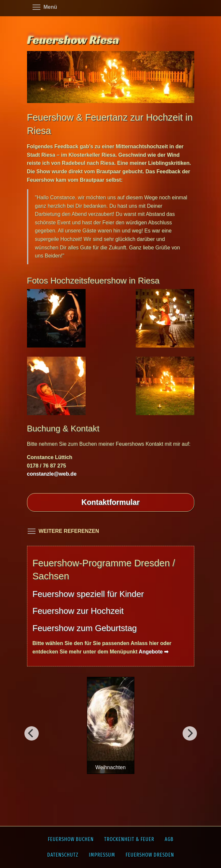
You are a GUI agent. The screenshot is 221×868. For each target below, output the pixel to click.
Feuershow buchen (71, 839)
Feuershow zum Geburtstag (85, 628)
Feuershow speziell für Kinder (88, 594)
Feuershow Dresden (150, 855)
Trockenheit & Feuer (129, 839)
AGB (169, 839)
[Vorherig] (190, 733)
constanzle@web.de (52, 474)
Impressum (102, 855)
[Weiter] (32, 733)
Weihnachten (110, 767)
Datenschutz (63, 855)
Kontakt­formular (110, 502)
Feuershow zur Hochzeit (78, 611)
